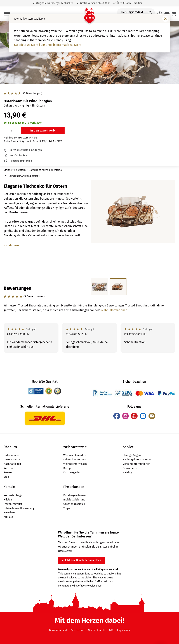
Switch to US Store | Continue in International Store (48, 45)
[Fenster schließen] (165, 19)
